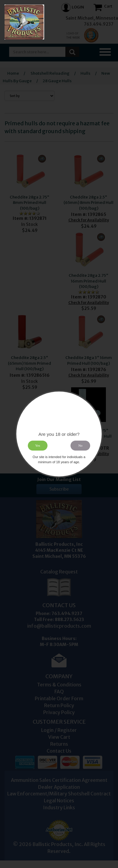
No (80, 445)
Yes (38, 445)
